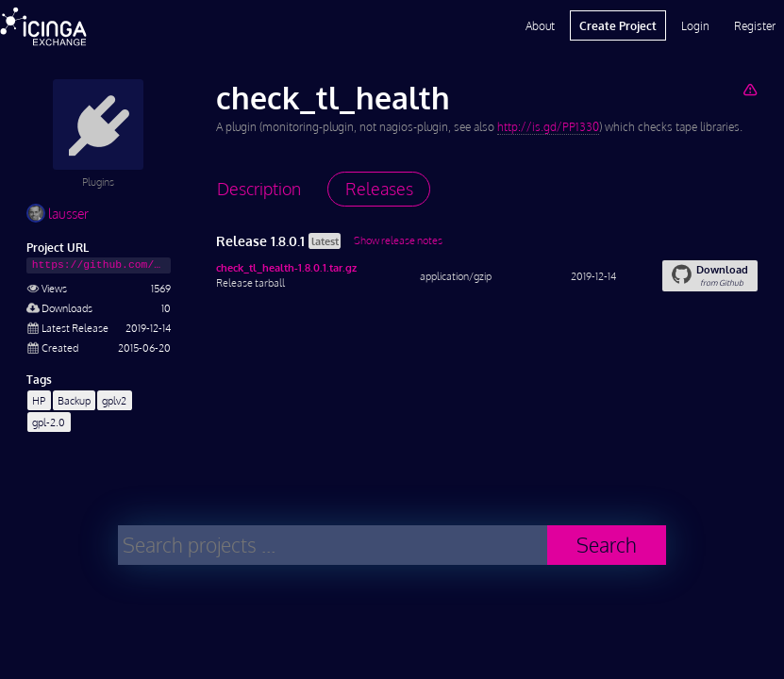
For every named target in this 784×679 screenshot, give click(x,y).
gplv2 (114, 400)
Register (755, 25)
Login (695, 25)
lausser (58, 214)
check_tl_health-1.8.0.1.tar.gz (286, 267)
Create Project (618, 25)
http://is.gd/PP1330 (548, 127)
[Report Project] (750, 89)
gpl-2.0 (49, 422)
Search (607, 545)
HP (39, 400)
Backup (74, 400)
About (540, 25)
